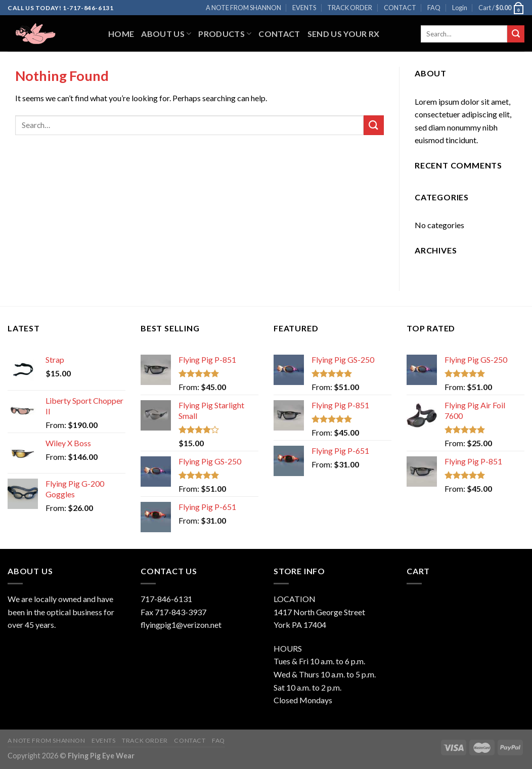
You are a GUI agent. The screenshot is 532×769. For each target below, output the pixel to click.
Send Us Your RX (344, 34)
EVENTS (304, 8)
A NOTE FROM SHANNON (243, 8)
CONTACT (400, 8)
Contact (279, 34)
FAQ (434, 8)
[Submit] (516, 34)
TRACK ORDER (350, 8)
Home (121, 34)
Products (225, 34)
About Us (166, 34)
